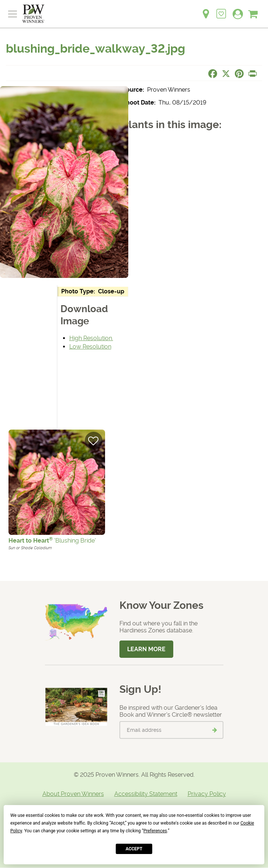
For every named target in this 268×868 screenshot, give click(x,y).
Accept (134, 849)
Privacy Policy (207, 794)
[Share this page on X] (226, 74)
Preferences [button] (155, 831)
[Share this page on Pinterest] (239, 74)
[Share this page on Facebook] (213, 74)
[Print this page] (253, 74)
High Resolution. (91, 338)
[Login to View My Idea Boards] (221, 10)
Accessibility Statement (146, 794)
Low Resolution (90, 347)
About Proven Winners (73, 794)
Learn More (146, 649)
